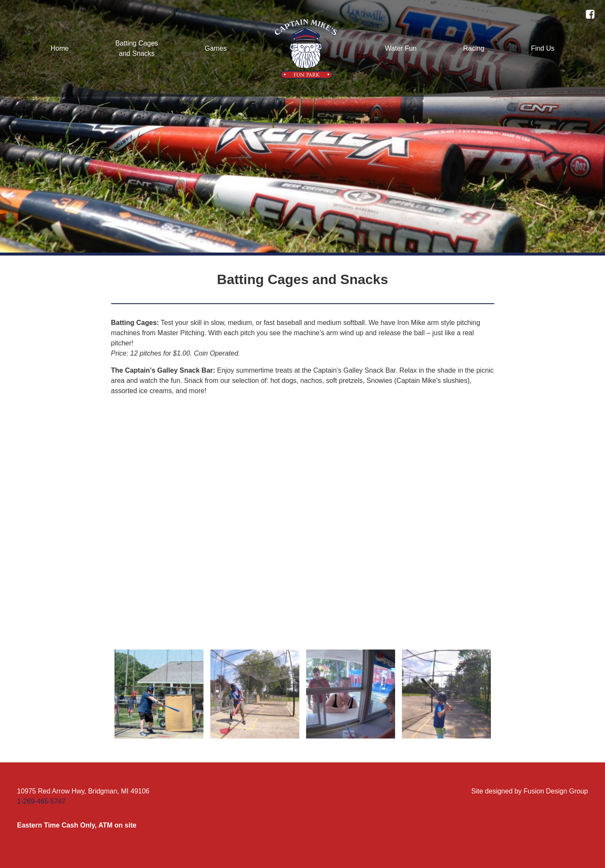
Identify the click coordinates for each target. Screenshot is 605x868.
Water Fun (401, 48)
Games (216, 48)
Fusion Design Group (556, 791)
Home (60, 48)
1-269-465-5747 (41, 801)
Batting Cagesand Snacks (137, 48)
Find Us (543, 48)
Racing (474, 48)
